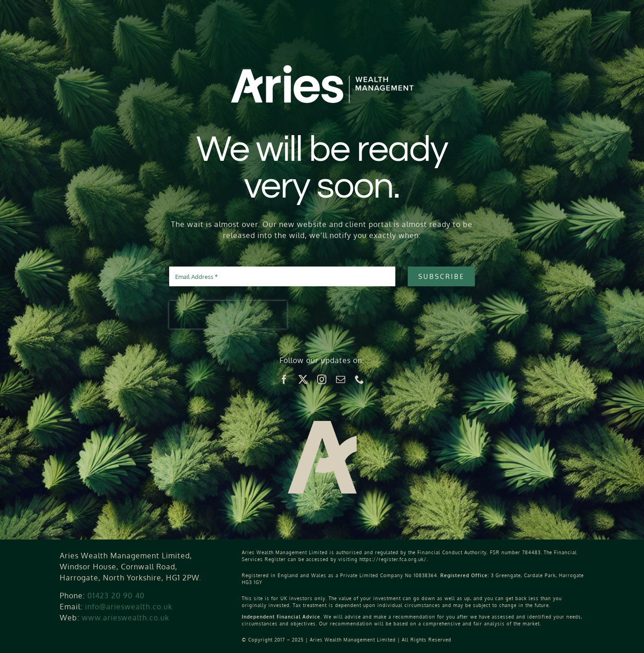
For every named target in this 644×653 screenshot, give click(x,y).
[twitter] (303, 380)
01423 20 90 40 (116, 596)
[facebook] (284, 380)
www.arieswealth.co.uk (125, 618)
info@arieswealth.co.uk (129, 607)
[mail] (341, 380)
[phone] (360, 380)
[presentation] (228, 315)
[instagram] (322, 380)
